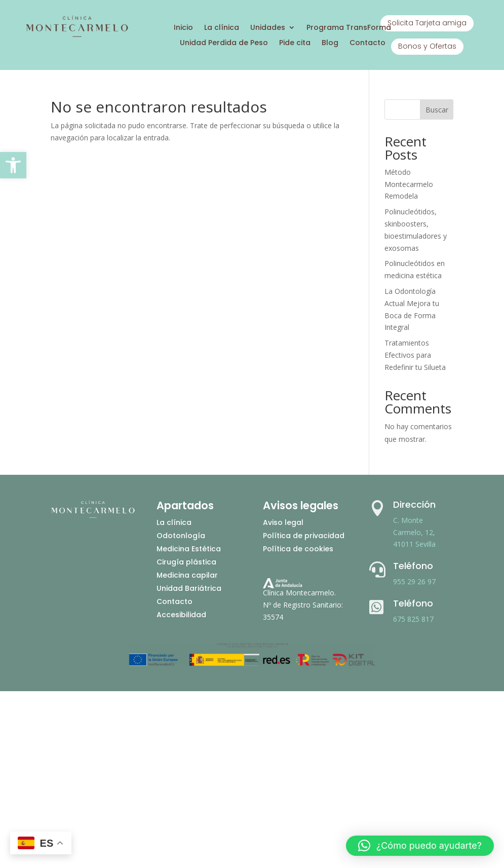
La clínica (222, 28)
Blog (330, 43)
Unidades (268, 28)
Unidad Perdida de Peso (224, 43)
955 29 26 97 (414, 581)
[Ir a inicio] (77, 35)
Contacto (367, 43)
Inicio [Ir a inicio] (183, 28)
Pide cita (295, 43)
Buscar (437, 110)
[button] (13, 165)
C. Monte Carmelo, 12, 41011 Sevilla (414, 532)
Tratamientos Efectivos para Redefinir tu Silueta (415, 355)
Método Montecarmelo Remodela (409, 184)
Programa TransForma (349, 28)
